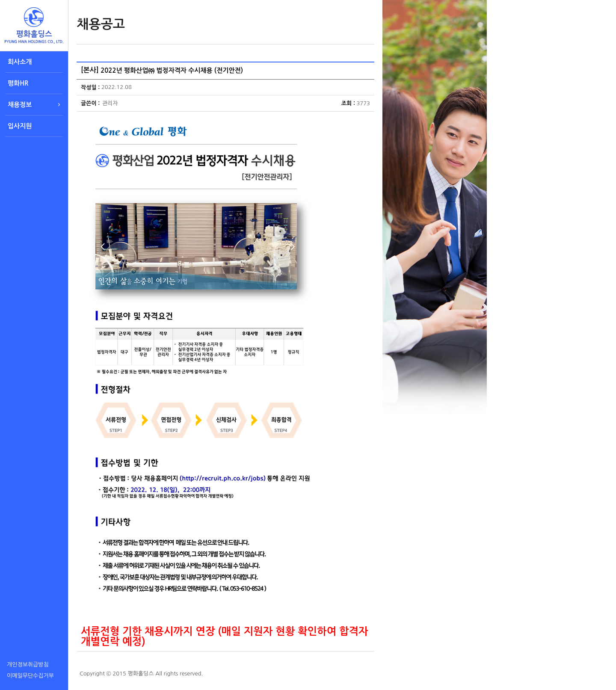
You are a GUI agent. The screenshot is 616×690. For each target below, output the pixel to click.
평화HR (18, 83)
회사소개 (20, 62)
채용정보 (20, 105)
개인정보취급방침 (28, 665)
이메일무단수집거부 (30, 676)
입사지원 (20, 126)
